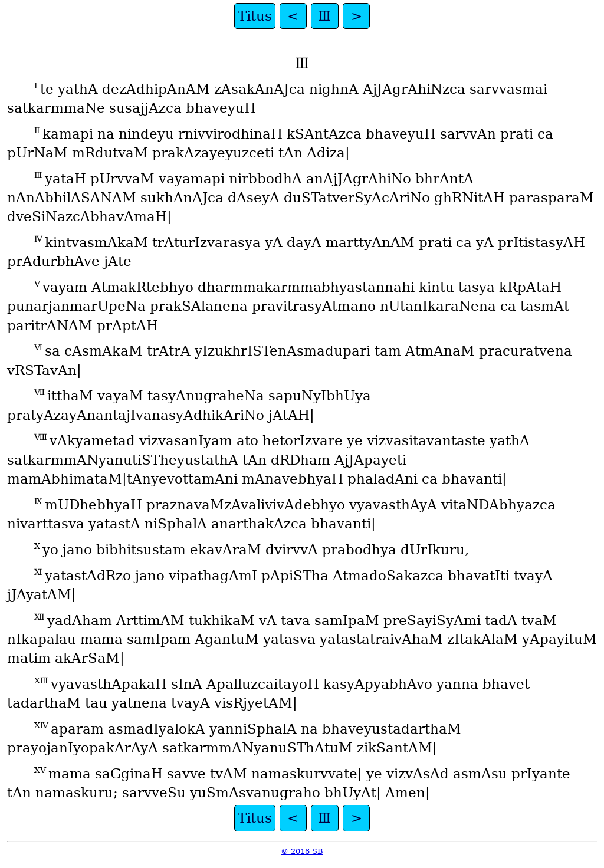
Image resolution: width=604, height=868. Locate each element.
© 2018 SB (302, 851)
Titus (255, 16)
